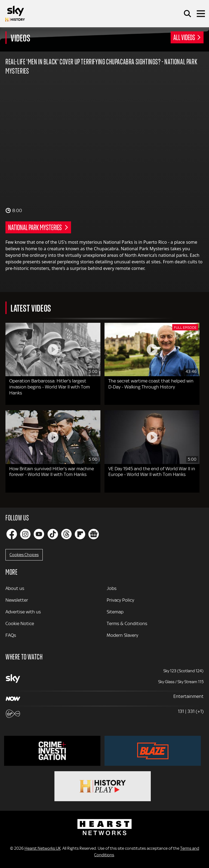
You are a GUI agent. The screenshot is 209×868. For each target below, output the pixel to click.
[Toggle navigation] (201, 14)
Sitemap (115, 612)
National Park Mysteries (35, 227)
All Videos (184, 37)
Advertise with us (23, 612)
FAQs (11, 635)
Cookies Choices (24, 555)
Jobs (112, 588)
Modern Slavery (122, 635)
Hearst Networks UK (43, 848)
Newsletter (17, 600)
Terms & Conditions (127, 623)
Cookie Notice (20, 623)
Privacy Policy (120, 600)
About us (15, 588)
